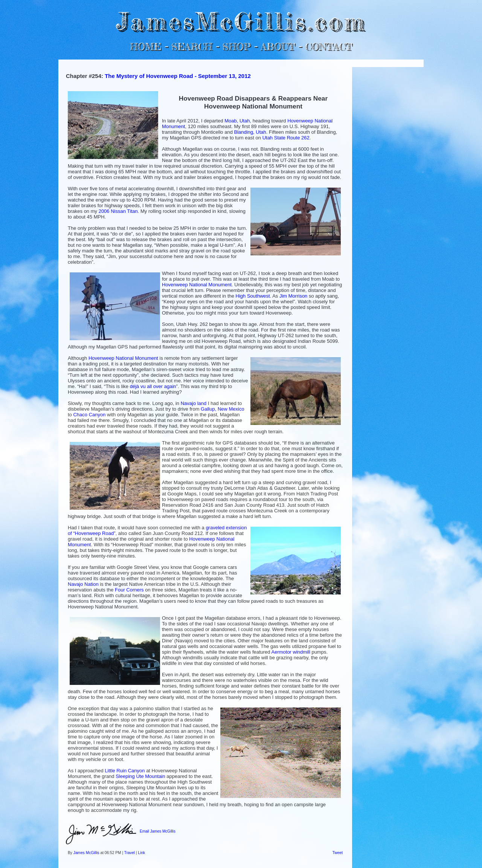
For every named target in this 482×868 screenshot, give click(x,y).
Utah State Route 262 (286, 138)
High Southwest (253, 296)
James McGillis (86, 853)
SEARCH (192, 47)
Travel (130, 853)
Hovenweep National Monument (197, 285)
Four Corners (129, 590)
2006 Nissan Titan (118, 211)
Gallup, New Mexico (223, 409)
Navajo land (194, 403)
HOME (146, 47)
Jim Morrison (293, 296)
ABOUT (278, 47)
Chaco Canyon (89, 415)
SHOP (236, 47)
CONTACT (329, 47)
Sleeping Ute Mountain (140, 776)
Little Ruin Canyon (125, 771)
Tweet (338, 853)
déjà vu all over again (153, 386)
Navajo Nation (83, 584)
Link (141, 853)
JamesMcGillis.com (241, 21)
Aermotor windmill (291, 652)
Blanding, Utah (250, 132)
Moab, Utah (237, 121)
